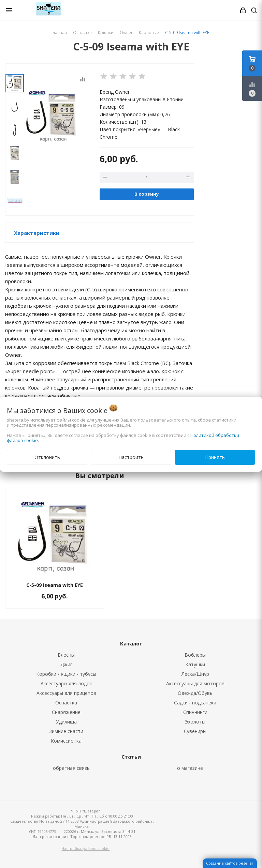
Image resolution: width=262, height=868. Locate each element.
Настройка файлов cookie (85, 848)
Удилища (66, 722)
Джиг (66, 664)
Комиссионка (66, 741)
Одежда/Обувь (195, 693)
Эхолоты (195, 722)
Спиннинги (195, 712)
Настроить (131, 457)
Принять (215, 457)
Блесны (66, 655)
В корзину (147, 194)
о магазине (190, 768)
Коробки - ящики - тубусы (66, 674)
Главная (59, 33)
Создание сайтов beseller (230, 863)
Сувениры (195, 731)
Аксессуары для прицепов (66, 693)
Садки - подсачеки (195, 703)
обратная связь (71, 768)
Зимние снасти (66, 731)
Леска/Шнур (195, 674)
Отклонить (47, 457)
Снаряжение (66, 712)
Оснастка (66, 703)
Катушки (195, 664)
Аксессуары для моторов (195, 683)
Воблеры (195, 655)
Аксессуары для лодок (66, 683)
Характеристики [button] (37, 233)
